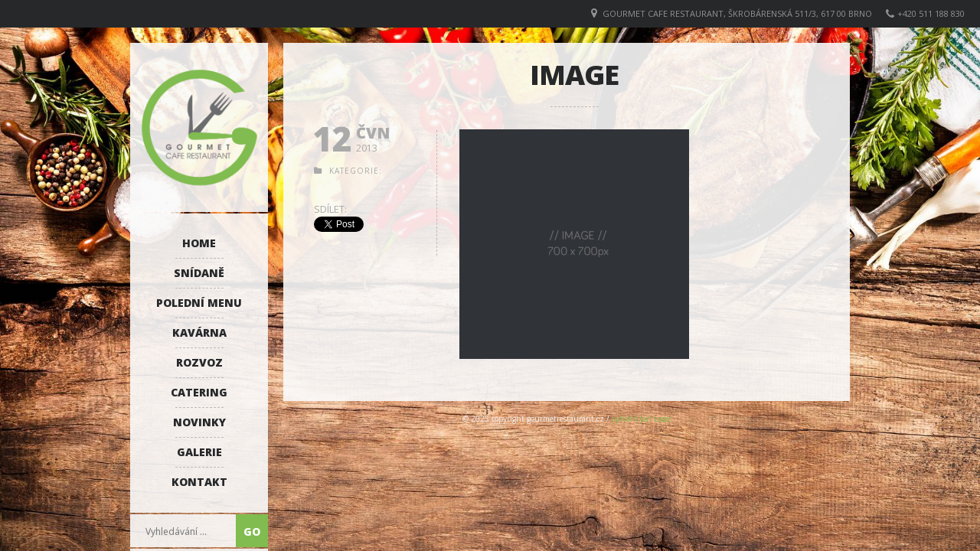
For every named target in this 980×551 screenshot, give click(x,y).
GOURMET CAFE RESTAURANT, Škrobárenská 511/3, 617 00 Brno (737, 13)
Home (199, 243)
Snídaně (199, 273)
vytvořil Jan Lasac (642, 419)
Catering (199, 392)
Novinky (199, 422)
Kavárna (199, 333)
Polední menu (199, 303)
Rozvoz (199, 362)
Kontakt (199, 482)
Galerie (199, 452)
